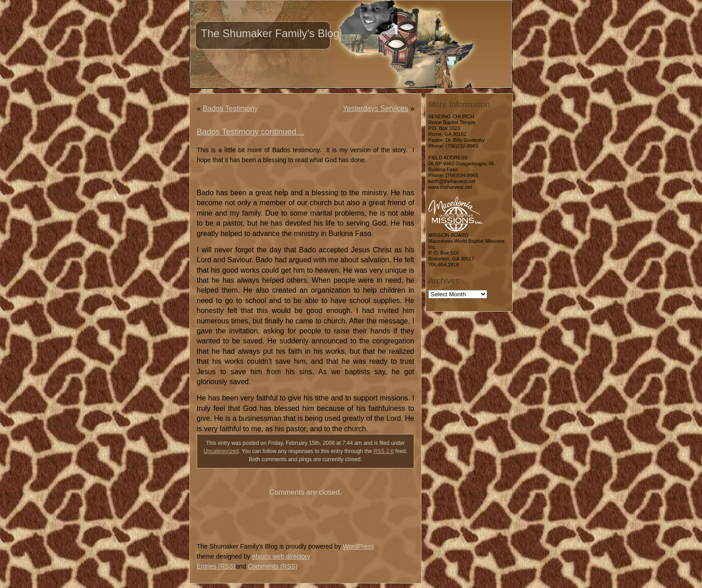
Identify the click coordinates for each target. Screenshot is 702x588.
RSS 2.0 (384, 451)
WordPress (358, 546)
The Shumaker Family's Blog (270, 33)
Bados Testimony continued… (251, 132)
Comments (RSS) (273, 566)
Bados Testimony (230, 108)
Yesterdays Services (375, 108)
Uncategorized (221, 451)
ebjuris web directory (281, 556)
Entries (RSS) (216, 566)
